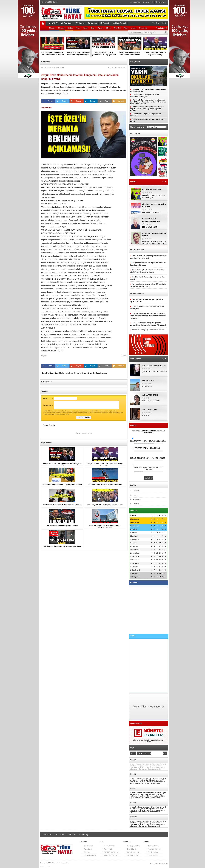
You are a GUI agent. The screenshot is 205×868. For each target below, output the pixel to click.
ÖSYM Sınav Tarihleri (111, 852)
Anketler (92, 23)
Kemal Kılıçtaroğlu (133, 852)
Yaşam (78, 28)
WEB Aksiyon (163, 863)
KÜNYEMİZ (136, 2)
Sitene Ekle (70, 835)
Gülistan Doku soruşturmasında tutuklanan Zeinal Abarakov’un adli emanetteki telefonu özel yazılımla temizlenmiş (148, 102)
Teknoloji (117, 28)
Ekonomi (62, 28)
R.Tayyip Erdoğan (133, 846)
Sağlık (70, 28)
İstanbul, (72, 373)
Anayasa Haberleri (154, 849)
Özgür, (52, 373)
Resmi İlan (143, 28)
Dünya (126, 28)
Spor (93, 28)
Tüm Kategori (162, 28)
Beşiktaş (86, 852)
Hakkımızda (148, 2)
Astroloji (105, 23)
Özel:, (57, 373)
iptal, (86, 373)
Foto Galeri (67, 23)
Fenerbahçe (87, 849)
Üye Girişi (156, 23)
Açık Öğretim (108, 849)
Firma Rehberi (119, 23)
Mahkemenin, (64, 373)
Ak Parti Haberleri (133, 855)
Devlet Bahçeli (131, 849)
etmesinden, (92, 373)
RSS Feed (59, 835)
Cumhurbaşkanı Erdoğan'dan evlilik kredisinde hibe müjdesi (145, 96)
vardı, (106, 373)
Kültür (86, 28)
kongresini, (80, 373)
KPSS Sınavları (109, 846)
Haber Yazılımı (45, 867)
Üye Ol (164, 23)
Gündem (52, 28)
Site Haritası (47, 835)
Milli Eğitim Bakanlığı (110, 855)
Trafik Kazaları (152, 852)
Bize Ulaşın (161, 2)
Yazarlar (80, 23)
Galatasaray (87, 846)
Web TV (54, 23)
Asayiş (134, 28)
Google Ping (82, 835)
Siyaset (100, 28)
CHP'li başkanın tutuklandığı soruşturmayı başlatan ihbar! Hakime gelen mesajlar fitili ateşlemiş (147, 109)
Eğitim (108, 28)
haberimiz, (100, 373)
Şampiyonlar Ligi (89, 855)
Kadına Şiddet (152, 846)
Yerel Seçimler (152, 855)
